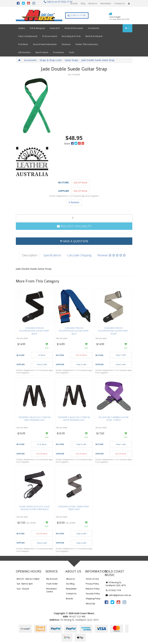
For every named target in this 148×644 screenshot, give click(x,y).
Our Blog (70, 584)
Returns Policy (93, 589)
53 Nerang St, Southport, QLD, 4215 (116, 584)
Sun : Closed (23, 589)
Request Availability (74, 226)
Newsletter (106, 3)
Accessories (93, 28)
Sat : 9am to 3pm (25, 584)
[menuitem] (73, 144)
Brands (74, 3)
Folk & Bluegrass (37, 28)
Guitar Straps (71, 60)
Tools (71, 52)
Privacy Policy (92, 584)
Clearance (66, 44)
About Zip (90, 603)
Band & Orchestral (94, 36)
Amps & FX (55, 28)
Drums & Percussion (74, 28)
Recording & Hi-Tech (71, 36)
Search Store (77, 15)
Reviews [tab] (112, 255)
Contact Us (120, 3)
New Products (42, 52)
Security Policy (93, 593)
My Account (52, 579)
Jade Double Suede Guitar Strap (98, 60)
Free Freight (119, 18)
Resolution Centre (52, 590)
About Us (93, 3)
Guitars (22, 28)
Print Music (23, 44)
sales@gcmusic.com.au (118, 595)
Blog (83, 3)
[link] (106, 602)
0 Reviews (74, 202)
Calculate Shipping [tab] (79, 255)
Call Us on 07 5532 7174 (57, 2)
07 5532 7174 (113, 590)
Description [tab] (30, 255)
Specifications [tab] (52, 255)
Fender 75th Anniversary (87, 44)
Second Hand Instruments (45, 44)
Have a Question (74, 241)
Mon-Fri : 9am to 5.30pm (28, 579)
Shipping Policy (93, 598)
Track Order (52, 584)
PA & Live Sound (50, 36)
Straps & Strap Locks (51, 60)
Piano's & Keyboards (28, 36)
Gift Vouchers (24, 52)
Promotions (58, 52)
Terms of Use (92, 579)
